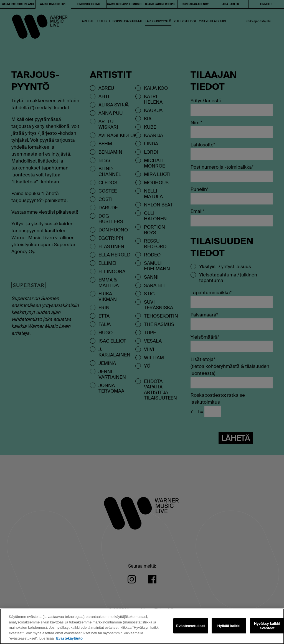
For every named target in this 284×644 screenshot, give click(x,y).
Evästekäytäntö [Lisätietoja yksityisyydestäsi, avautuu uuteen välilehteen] (69, 638)
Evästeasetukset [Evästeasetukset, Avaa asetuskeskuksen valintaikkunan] (191, 626)
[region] (142, 626)
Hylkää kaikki (229, 626)
